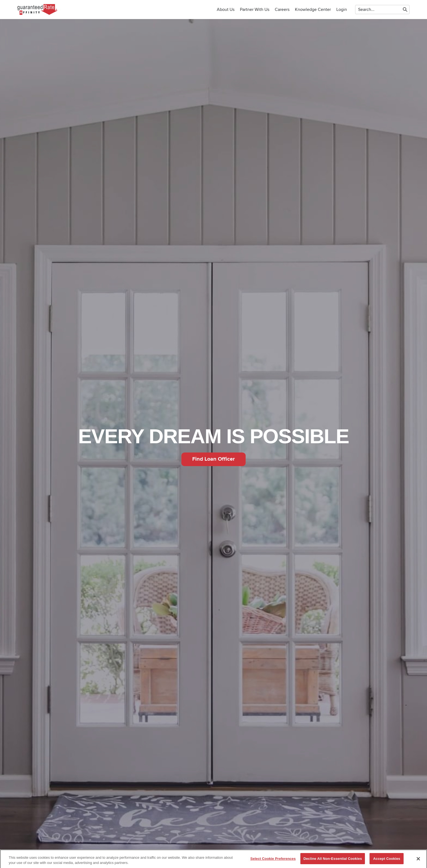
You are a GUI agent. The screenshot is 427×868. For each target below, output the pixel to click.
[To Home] (38, 10)
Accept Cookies (387, 861)
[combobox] (359, 10)
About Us (226, 10)
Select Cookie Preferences (273, 861)
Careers (282, 10)
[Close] (418, 861)
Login (342, 10)
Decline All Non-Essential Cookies (333, 861)
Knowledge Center (313, 10)
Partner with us (255, 10)
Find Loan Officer (213, 459)
